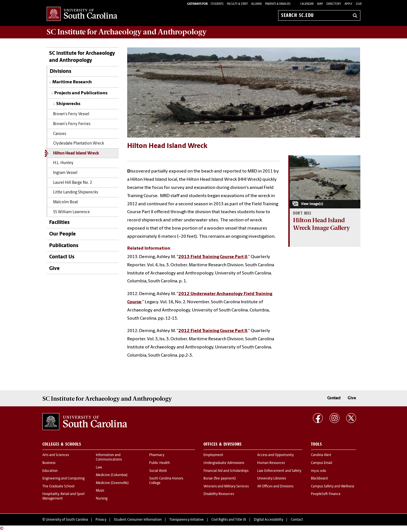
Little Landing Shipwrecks (76, 192)
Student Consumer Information (138, 520)
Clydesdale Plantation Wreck (79, 144)
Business (49, 463)
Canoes (60, 134)
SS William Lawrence (72, 212)
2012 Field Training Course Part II (213, 331)
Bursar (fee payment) (220, 479)
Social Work (158, 471)
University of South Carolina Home (82, 14)
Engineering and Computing (63, 479)
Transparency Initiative (187, 520)
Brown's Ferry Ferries (72, 124)
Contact (334, 398)
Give (359, 4)
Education (50, 471)
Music (100, 491)
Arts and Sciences (56, 455)
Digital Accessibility (269, 520)
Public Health (160, 463)
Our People (62, 234)
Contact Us (62, 257)
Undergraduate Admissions (224, 463)
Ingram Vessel (65, 173)
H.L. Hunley (63, 163)
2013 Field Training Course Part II (213, 257)
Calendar (307, 4)
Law (99, 468)
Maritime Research (72, 82)
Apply (348, 4)
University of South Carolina (67, 520)
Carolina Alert (321, 455)
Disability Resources (219, 494)
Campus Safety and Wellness (333, 487)
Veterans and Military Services (226, 487)
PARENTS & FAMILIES (278, 4)
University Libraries (272, 479)
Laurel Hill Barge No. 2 (73, 183)
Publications (64, 246)
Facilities (59, 223)
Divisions (60, 72)
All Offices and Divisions (275, 487)
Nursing (102, 499)
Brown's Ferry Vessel (71, 114)
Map (320, 4)
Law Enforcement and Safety (279, 471)
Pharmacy (157, 455)
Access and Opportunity (275, 455)
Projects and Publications (81, 93)
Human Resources (271, 463)
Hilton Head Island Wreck (76, 153)
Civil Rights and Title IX (229, 520)
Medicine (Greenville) (112, 483)
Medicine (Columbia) (112, 475)
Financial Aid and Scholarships (226, 471)
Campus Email (322, 463)
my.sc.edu (319, 471)
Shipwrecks (68, 104)
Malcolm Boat (66, 202)
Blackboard (319, 479)
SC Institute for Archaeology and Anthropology (127, 32)
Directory (334, 4)
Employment (213, 455)
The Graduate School (58, 487)
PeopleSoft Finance (326, 494)
